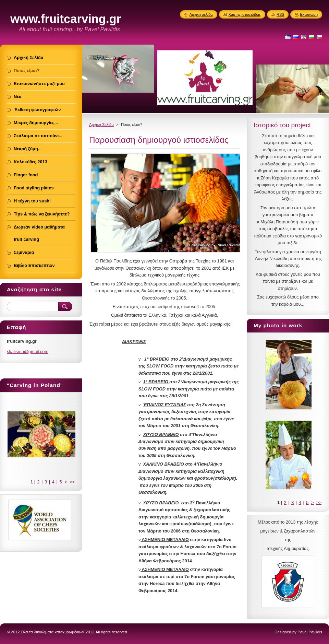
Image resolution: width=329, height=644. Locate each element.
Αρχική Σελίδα (101, 125)
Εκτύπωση (309, 14)
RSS (280, 14)
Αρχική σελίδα (201, 14)
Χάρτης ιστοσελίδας (245, 14)
